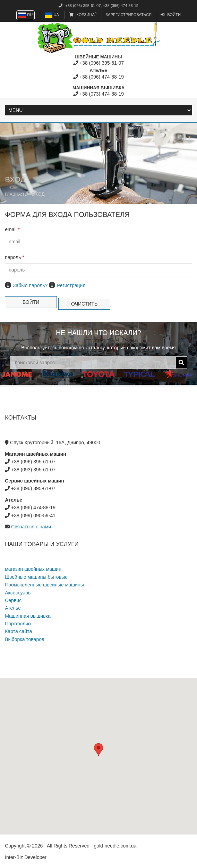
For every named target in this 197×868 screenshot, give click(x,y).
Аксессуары (18, 593)
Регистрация (71, 285)
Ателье (13, 608)
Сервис (13, 600)
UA (52, 15)
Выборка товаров (24, 639)
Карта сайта (18, 631)
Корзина (83, 15)
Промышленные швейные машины (44, 585)
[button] (98, 750)
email (12, 229)
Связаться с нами (31, 527)
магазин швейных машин (33, 569)
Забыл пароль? (30, 285)
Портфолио (18, 624)
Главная (14, 194)
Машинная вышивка (28, 616)
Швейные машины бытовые (36, 577)
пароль (14, 257)
